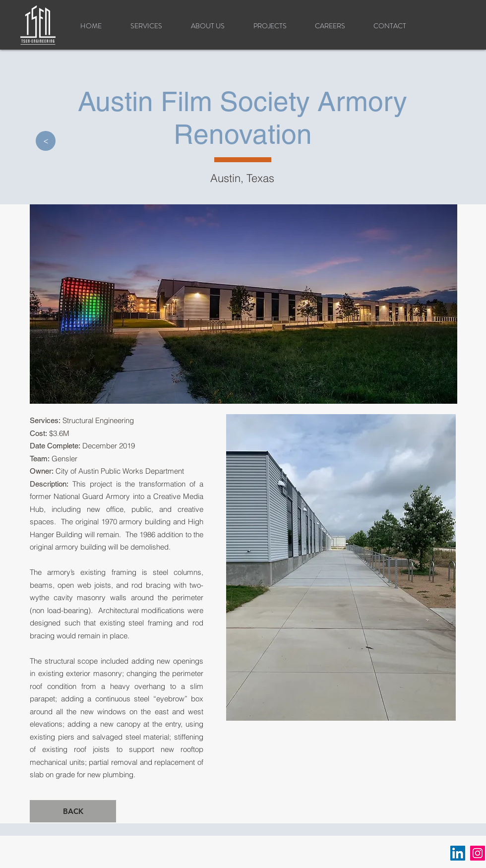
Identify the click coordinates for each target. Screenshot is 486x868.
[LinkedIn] (458, 853)
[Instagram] (478, 853)
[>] (46, 141)
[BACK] (73, 811)
